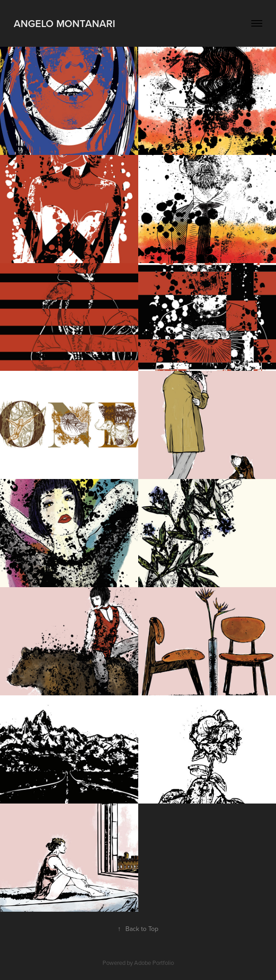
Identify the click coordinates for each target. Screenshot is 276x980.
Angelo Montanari (65, 23)
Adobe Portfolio (154, 963)
